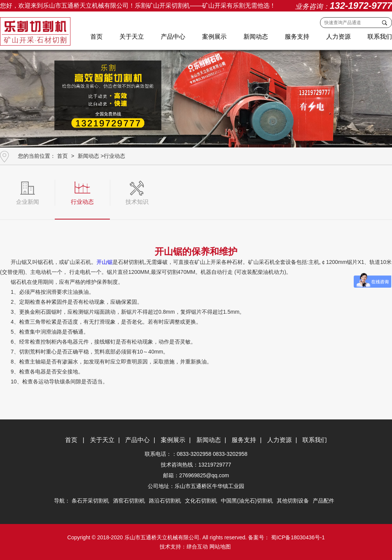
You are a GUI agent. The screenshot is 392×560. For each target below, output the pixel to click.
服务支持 (297, 37)
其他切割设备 (293, 501)
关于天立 (132, 37)
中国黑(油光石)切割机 (247, 501)
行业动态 (114, 156)
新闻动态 (256, 37)
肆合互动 (197, 547)
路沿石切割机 (165, 501)
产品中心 (173, 37)
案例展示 (214, 37)
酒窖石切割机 (129, 501)
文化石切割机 (201, 501)
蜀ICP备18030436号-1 (297, 537)
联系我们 (380, 37)
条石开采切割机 (90, 501)
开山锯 (105, 262)
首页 (96, 37)
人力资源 (338, 37)
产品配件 (323, 501)
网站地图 (220, 547)
